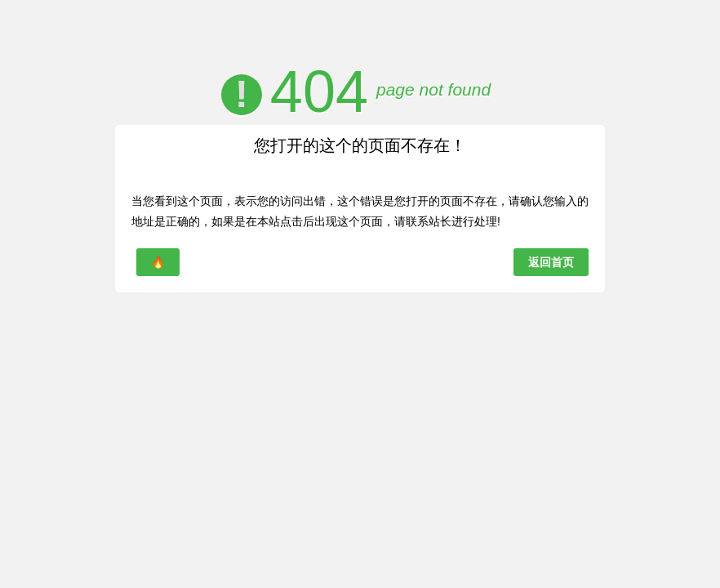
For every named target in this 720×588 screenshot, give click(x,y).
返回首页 (551, 262)
